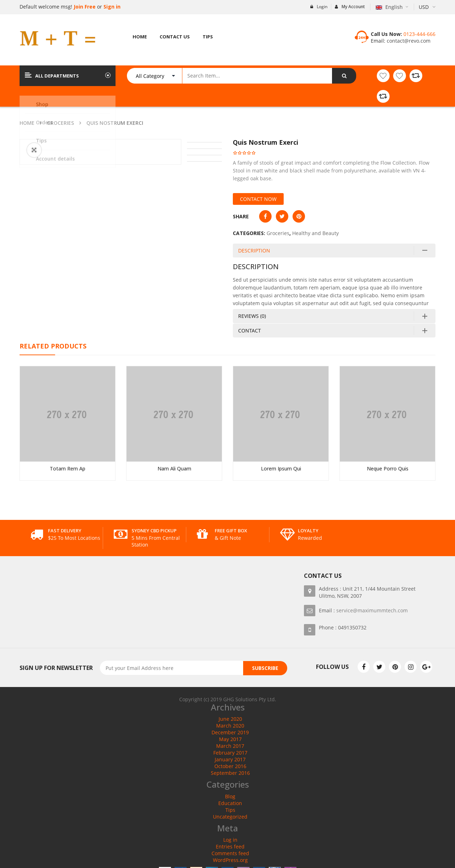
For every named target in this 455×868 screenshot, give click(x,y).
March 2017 (230, 746)
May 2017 (230, 739)
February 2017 (230, 753)
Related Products (53, 346)
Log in (230, 840)
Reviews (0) (252, 316)
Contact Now (258, 199)
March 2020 (230, 726)
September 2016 (230, 773)
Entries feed (230, 846)
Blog (230, 796)
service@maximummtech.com (372, 610)
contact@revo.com (408, 41)
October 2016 (230, 766)
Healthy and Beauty (315, 233)
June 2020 (230, 719)
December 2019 (230, 732)
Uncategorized (230, 817)
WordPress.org (230, 860)
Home (27, 123)
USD (424, 7)
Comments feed (230, 853)
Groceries (60, 123)
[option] (100, 140)
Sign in (112, 7)
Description (254, 251)
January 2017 (230, 759)
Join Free (84, 7)
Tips (230, 810)
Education (230, 803)
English (390, 7)
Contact (250, 331)
